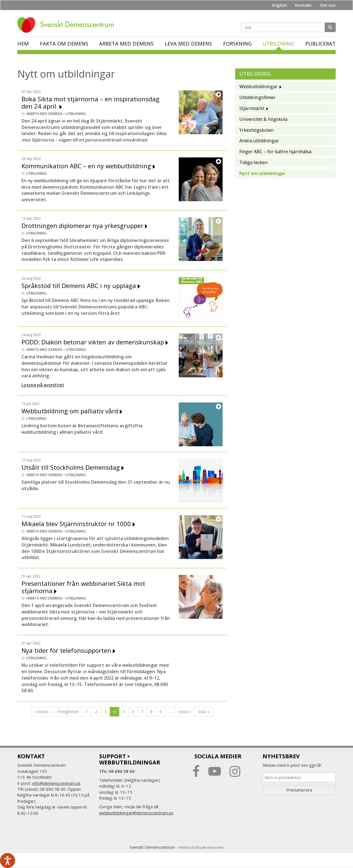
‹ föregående (67, 712)
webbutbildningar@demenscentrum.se (136, 813)
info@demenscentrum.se (56, 783)
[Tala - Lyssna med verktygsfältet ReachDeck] (8, 860)
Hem (23, 44)
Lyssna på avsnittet (43, 385)
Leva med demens (188, 44)
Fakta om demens (64, 44)
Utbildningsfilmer (257, 97)
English (280, 5)
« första (42, 712)
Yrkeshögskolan (256, 130)
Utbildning (278, 44)
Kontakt (303, 5)
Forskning (237, 44)
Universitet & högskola (263, 119)
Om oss (328, 5)
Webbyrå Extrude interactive (201, 847)
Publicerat (320, 44)
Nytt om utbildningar (262, 173)
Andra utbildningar (259, 141)
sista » (204, 712)
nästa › (185, 712)
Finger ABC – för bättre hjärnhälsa (275, 152)
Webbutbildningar (258, 87)
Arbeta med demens (126, 44)
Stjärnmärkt (252, 108)
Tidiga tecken (253, 162)
